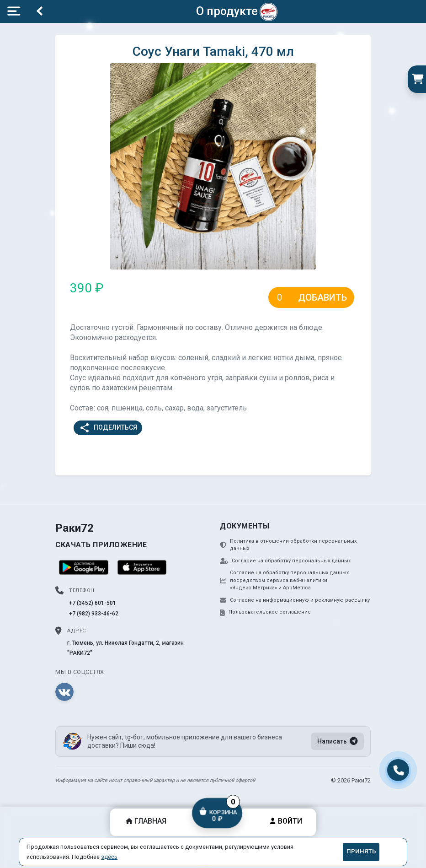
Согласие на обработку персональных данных (285, 561)
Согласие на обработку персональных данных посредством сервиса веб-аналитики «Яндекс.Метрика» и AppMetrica (284, 580)
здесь (109, 857)
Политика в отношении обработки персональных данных (288, 545)
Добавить (322, 297)
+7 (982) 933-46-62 (94, 614)
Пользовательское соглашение (265, 612)
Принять (361, 851)
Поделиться (108, 428)
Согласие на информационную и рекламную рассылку (295, 600)
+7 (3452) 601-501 (93, 603)
